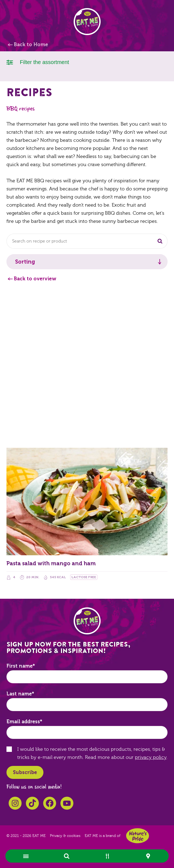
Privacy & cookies (65, 836)
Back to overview (35, 279)
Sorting (25, 262)
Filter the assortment (38, 62)
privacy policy (151, 757)
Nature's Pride (138, 836)
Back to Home (31, 45)
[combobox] (87, 241)
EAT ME (87, 22)
